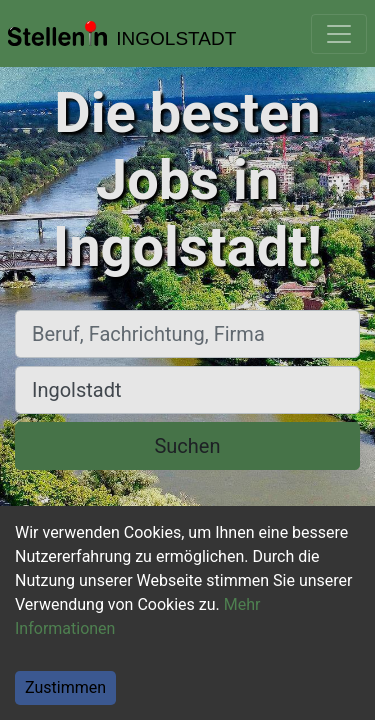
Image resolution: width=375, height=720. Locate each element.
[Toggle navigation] (339, 34)
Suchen (187, 446)
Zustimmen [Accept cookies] (65, 687)
